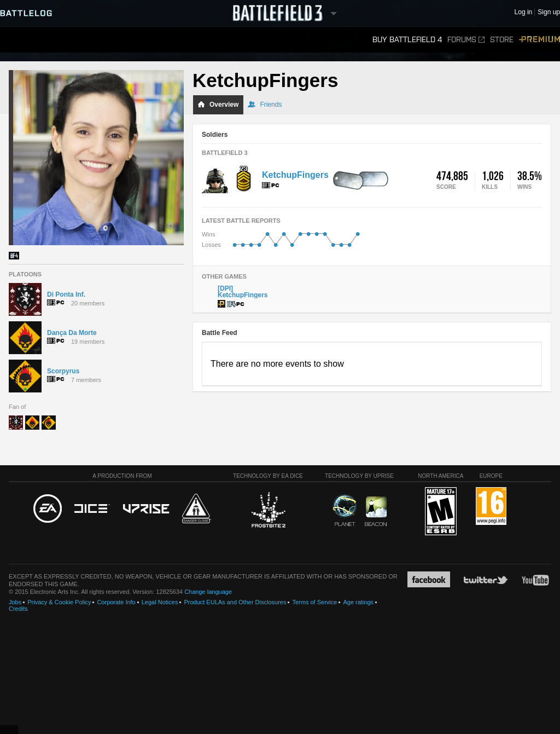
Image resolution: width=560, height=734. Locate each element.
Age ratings (358, 602)
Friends (265, 105)
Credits (18, 609)
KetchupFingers (295, 175)
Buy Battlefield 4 (407, 40)
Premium (539, 40)
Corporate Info (116, 602)
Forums (466, 40)
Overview (218, 105)
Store (502, 40)
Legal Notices (160, 602)
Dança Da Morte (72, 333)
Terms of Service (314, 602)
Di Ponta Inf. (66, 294)
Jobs (15, 602)
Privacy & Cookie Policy (59, 602)
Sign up (549, 12)
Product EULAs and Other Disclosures (235, 602)
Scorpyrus (63, 371)
